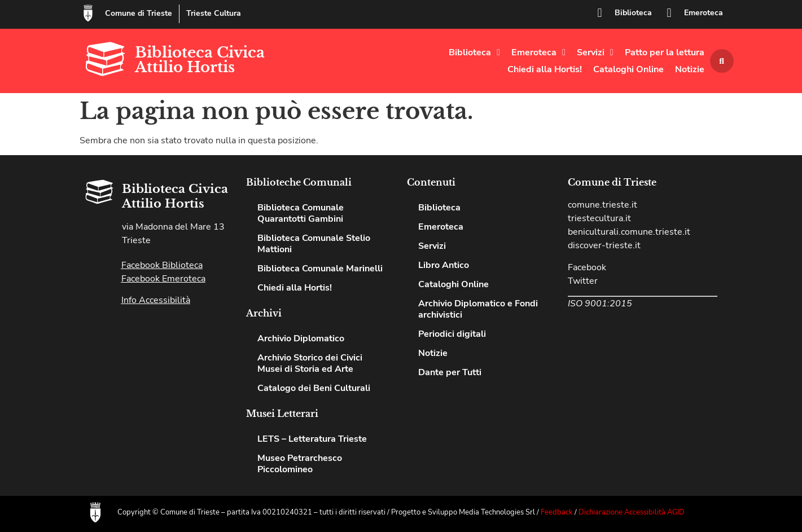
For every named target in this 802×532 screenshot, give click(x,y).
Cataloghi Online (628, 69)
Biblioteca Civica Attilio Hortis (200, 60)
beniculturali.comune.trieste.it (629, 232)
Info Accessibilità (156, 300)
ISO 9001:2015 (600, 304)
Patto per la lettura (665, 52)
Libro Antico (444, 265)
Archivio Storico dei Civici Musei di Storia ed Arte (310, 363)
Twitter (583, 281)
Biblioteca (633, 13)
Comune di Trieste (139, 13)
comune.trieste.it (602, 205)
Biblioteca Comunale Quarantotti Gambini (301, 213)
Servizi (595, 52)
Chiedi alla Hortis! (545, 69)
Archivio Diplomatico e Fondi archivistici (478, 309)
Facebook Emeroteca (163, 279)
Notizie (690, 69)
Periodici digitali (452, 334)
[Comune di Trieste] (88, 13)
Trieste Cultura (214, 13)
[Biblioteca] (600, 13)
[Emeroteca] (669, 13)
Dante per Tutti (450, 372)
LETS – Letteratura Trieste (312, 439)
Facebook (587, 267)
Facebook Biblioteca (162, 265)
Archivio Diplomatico (301, 338)
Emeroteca (704, 13)
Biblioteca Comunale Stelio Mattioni (314, 244)
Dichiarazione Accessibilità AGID (632, 512)
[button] (722, 61)
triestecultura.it (599, 218)
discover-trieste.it (604, 245)
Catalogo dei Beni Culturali (314, 388)
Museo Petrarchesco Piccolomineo (300, 464)
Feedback (557, 512)
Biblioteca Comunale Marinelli (320, 269)
